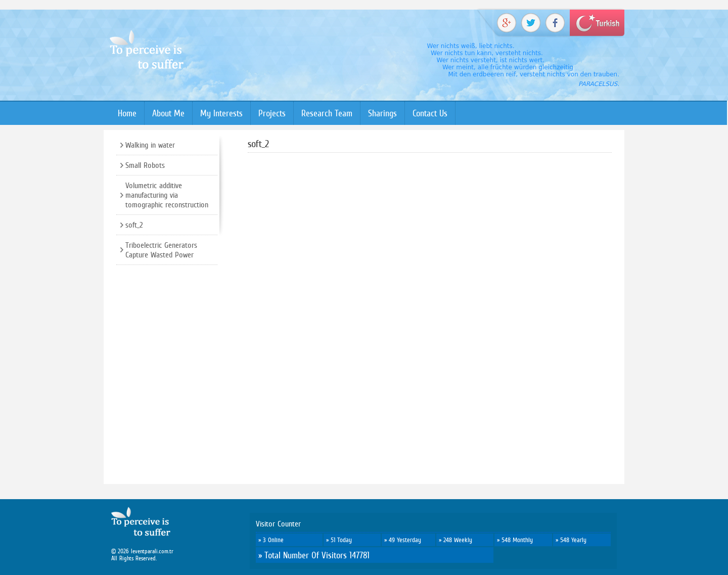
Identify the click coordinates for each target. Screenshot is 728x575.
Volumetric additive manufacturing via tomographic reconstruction (167, 195)
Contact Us (430, 113)
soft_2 (134, 225)
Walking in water (150, 145)
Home (127, 113)
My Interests (221, 113)
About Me (168, 113)
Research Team (327, 113)
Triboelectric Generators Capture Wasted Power (161, 250)
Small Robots (145, 165)
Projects (272, 113)
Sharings (382, 113)
